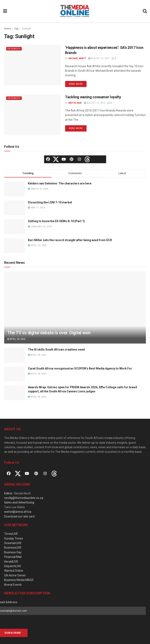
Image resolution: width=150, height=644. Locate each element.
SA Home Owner (15, 575)
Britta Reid (75, 103)
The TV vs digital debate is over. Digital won (49, 333)
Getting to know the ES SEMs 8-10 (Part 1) (56, 221)
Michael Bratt (77, 58)
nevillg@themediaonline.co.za (24, 498)
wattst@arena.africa (18, 512)
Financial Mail (13, 557)
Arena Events (13, 585)
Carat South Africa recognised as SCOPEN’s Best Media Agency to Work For (80, 368)
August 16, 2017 (99, 58)
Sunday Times (14, 538)
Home (8, 29)
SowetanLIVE (13, 543)
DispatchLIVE (13, 566)
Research (14, 49)
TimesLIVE (11, 534)
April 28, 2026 (16, 339)
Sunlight (26, 29)
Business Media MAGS (19, 580)
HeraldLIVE (11, 562)
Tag (16, 29)
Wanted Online (14, 571)
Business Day (13, 552)
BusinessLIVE (13, 548)
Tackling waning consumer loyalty (93, 97)
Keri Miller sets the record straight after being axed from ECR (70, 240)
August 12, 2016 (95, 103)
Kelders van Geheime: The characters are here (60, 183)
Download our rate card (19, 516)
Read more (76, 84)
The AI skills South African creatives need (56, 350)
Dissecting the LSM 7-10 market (50, 202)
